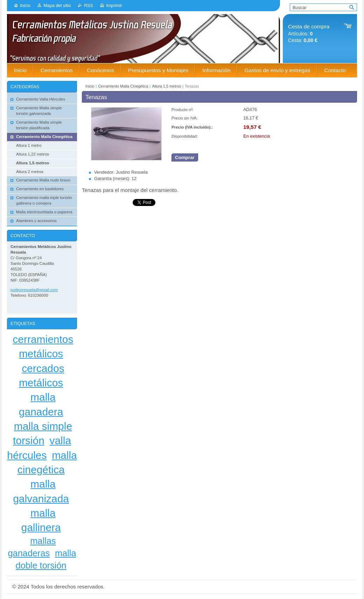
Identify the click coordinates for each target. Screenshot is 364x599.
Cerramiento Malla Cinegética (123, 86)
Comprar (185, 157)
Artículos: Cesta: (309, 33)
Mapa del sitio (57, 5)
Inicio (25, 5)
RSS (89, 5)
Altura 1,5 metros (166, 86)
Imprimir (114, 5)
